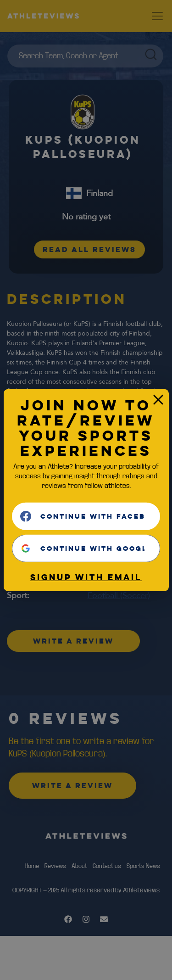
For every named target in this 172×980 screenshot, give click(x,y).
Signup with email (86, 577)
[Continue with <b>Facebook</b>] (86, 516)
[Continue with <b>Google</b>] (86, 549)
